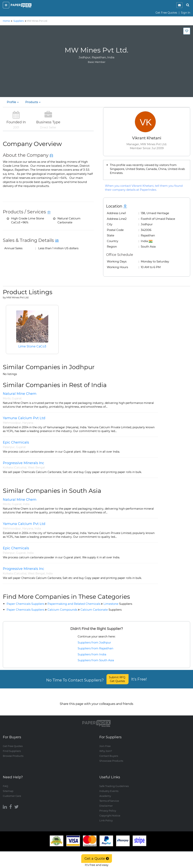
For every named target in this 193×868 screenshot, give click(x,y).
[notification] (179, 5)
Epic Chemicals (16, 442)
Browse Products (13, 752)
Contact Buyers (109, 752)
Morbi (7, 398)
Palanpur (9, 447)
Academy (105, 792)
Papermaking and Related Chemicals (74, 604)
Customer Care (12, 792)
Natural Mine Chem (20, 394)
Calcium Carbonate (101, 610)
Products (33, 102)
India (26, 504)
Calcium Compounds (62, 610)
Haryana (28, 423)
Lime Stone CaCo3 (32, 346)
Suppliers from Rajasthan (95, 648)
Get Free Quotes (166, 13)
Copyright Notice (110, 812)
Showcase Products (111, 757)
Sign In (186, 13)
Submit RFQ (118, 679)
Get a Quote (97, 859)
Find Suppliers (12, 747)
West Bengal (36, 468)
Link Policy (106, 817)
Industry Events (109, 787)
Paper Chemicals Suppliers (25, 604)
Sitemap (8, 787)
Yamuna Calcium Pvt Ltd (24, 418)
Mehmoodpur (12, 423)
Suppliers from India (92, 654)
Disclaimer (106, 802)
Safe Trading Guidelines (114, 782)
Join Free (105, 742)
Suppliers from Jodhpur (94, 642)
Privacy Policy (108, 807)
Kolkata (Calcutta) (15, 468)
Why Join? (106, 747)
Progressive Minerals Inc (23, 463)
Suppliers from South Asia (96, 660)
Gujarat (17, 398)
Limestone (118, 604)
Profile (13, 102)
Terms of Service (109, 797)
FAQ (5, 782)
